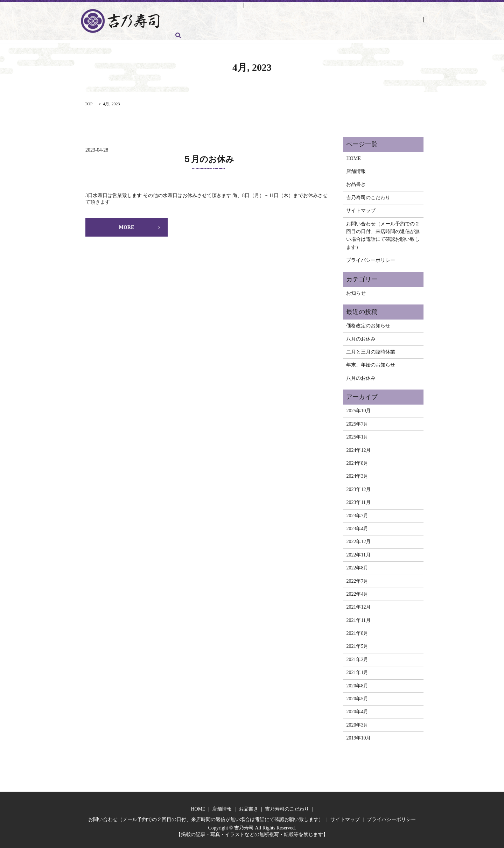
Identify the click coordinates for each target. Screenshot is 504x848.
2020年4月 (357, 709)
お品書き (241, 8)
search (178, 30)
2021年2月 (357, 657)
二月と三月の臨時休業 (371, 349)
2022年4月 (357, 592)
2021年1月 (357, 670)
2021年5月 (357, 644)
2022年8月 (357, 565)
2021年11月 (358, 618)
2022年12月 (358, 539)
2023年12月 (358, 487)
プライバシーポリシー (371, 258)
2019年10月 (358, 735)
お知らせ (356, 290)
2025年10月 (358, 408)
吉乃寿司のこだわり (285, 8)
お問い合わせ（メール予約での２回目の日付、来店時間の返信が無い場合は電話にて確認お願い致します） (290, 19)
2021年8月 (357, 631)
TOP (89, 101)
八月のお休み (361, 336)
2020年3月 (357, 723)
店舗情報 (210, 8)
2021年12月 (358, 605)
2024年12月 (358, 447)
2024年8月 (357, 461)
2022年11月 (358, 552)
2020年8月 (357, 683)
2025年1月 (357, 434)
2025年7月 (357, 422)
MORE (127, 225)
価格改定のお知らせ (368, 323)
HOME (181, 8)
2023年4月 (357, 526)
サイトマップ (361, 208)
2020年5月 (357, 696)
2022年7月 (357, 578)
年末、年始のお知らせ (371, 362)
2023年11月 (358, 500)
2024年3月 (357, 474)
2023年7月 (357, 513)
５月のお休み (208, 157)
